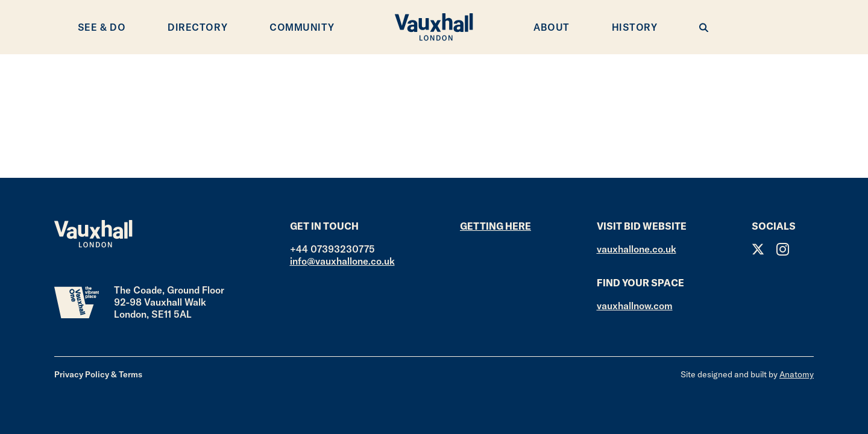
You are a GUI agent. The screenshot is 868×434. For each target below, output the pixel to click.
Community (302, 27)
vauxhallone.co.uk (637, 249)
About (552, 27)
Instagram (783, 249)
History (635, 27)
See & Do (102, 27)
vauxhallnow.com (635, 306)
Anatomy (797, 374)
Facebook (807, 249)
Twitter (758, 249)
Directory (197, 27)
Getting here (495, 226)
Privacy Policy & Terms (98, 374)
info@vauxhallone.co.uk (342, 261)
